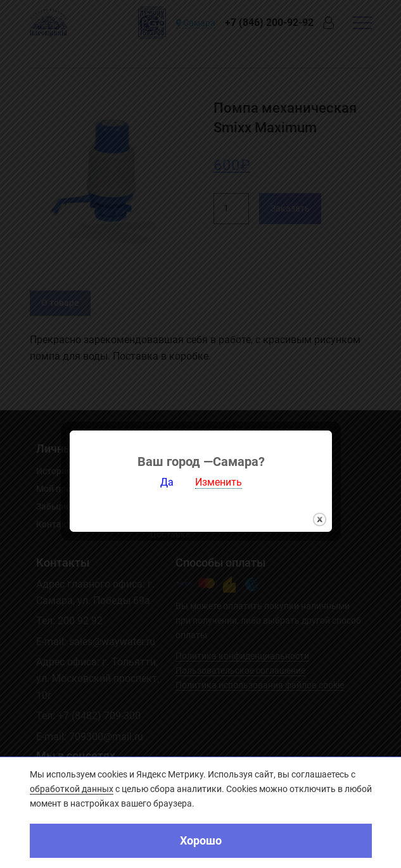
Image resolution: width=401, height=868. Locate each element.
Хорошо (201, 840)
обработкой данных (72, 789)
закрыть (320, 513)
